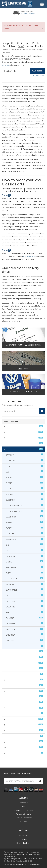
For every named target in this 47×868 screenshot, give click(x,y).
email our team (30, 256)
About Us (24, 798)
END (24, 545)
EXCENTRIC (24, 607)
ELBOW (24, 477)
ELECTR (24, 483)
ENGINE (24, 562)
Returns (24, 822)
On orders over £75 (28, 13)
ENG (24, 550)
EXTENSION (24, 635)
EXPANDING (24, 624)
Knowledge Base (23, 843)
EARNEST (24, 455)
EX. (24, 595)
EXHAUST (24, 618)
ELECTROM (24, 500)
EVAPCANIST (24, 584)
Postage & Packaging (24, 810)
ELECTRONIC (24, 517)
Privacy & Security (23, 814)
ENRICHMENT (24, 567)
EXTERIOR (24, 640)
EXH (24, 612)
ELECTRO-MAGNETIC (24, 511)
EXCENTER (24, 601)
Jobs (23, 807)
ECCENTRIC (24, 460)
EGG (24, 472)
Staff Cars (23, 831)
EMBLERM (24, 534)
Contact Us (24, 803)
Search (37, 71)
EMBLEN (24, 528)
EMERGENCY (24, 539)
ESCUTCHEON (24, 579)
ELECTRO (24, 494)
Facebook (23, 836)
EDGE (24, 466)
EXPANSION (24, 629)
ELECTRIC (24, 489)
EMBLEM (24, 522)
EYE (24, 646)
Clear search (39, 75)
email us (5, 65)
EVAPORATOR (24, 590)
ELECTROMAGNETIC (24, 505)
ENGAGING (24, 556)
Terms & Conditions (24, 818)
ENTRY (24, 573)
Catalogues (23, 839)
